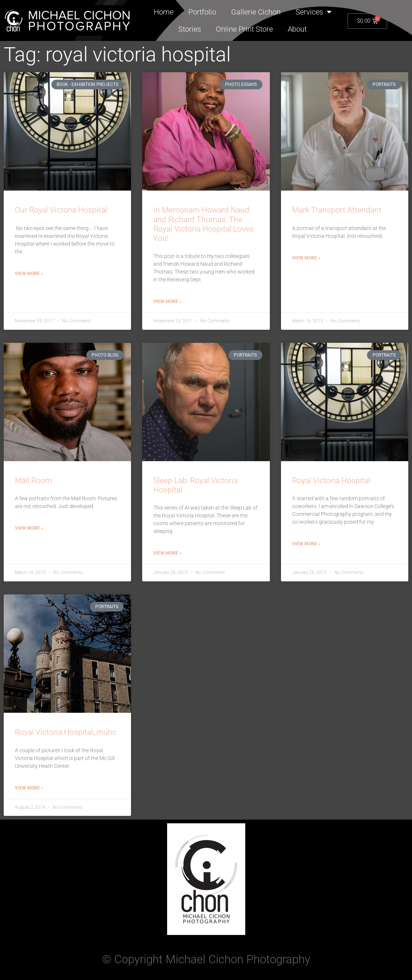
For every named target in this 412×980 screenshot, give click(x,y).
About (297, 29)
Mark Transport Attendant (337, 210)
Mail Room (33, 481)
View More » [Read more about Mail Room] (29, 528)
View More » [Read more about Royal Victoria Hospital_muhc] (29, 788)
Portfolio (202, 12)
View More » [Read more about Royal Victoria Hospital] (306, 544)
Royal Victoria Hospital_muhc (66, 732)
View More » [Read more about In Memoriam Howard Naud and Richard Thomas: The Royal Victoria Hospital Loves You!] (167, 301)
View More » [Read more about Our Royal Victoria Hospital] (29, 274)
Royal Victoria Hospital (331, 481)
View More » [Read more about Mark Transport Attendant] (306, 258)
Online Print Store (244, 29)
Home (164, 12)
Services (314, 12)
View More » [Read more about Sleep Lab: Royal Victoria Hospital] (167, 553)
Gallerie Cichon (256, 12)
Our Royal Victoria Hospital (61, 210)
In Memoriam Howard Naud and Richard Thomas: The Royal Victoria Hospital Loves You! (204, 224)
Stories (190, 29)
